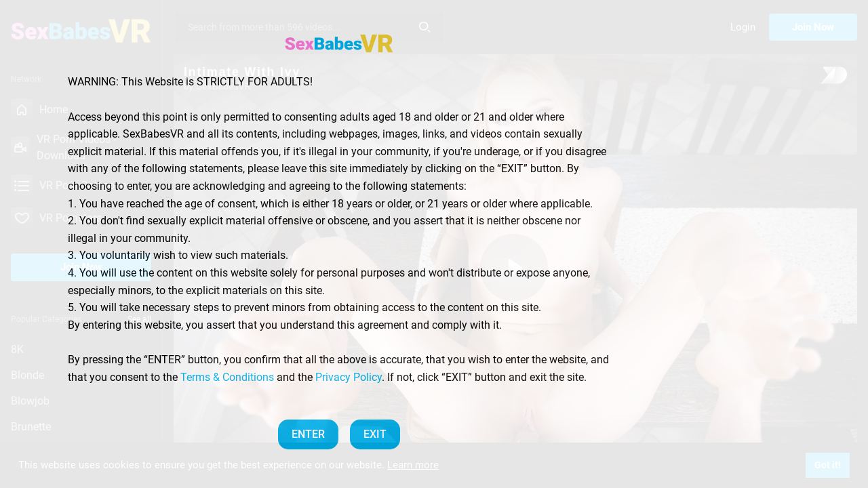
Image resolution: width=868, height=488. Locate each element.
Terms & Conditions (227, 377)
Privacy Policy (349, 377)
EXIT (375, 434)
